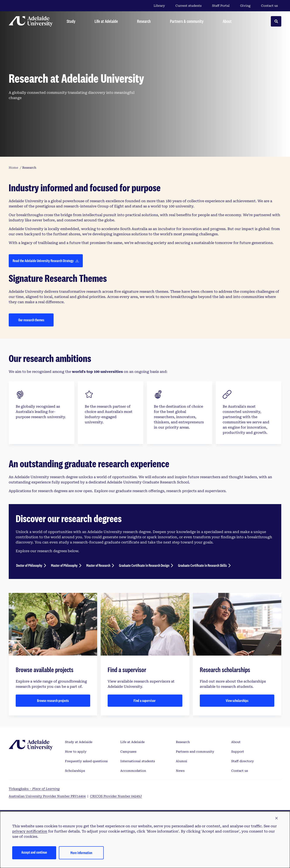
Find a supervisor (145, 701)
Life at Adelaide (132, 742)
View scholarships (237, 701)
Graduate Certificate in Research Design (144, 565)
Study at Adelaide (79, 742)
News (180, 771)
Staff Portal (221, 6)
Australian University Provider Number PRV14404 (47, 796)
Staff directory (243, 761)
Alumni (181, 761)
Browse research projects (53, 701)
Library (159, 6)
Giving (245, 6)
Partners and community (195, 752)
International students (138, 761)
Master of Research (98, 565)
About (236, 742)
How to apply (76, 752)
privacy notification (30, 831)
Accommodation (133, 771)
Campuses (128, 752)
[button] (276, 818)
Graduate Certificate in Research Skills (202, 565)
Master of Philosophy (64, 565)
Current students (188, 6)
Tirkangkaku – (34, 789)
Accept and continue (34, 852)
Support (238, 752)
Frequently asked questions (86, 761)
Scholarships (75, 771)
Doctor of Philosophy (29, 565)
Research (183, 742)
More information (81, 853)
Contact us (269, 6)
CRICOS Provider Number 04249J (116, 796)
